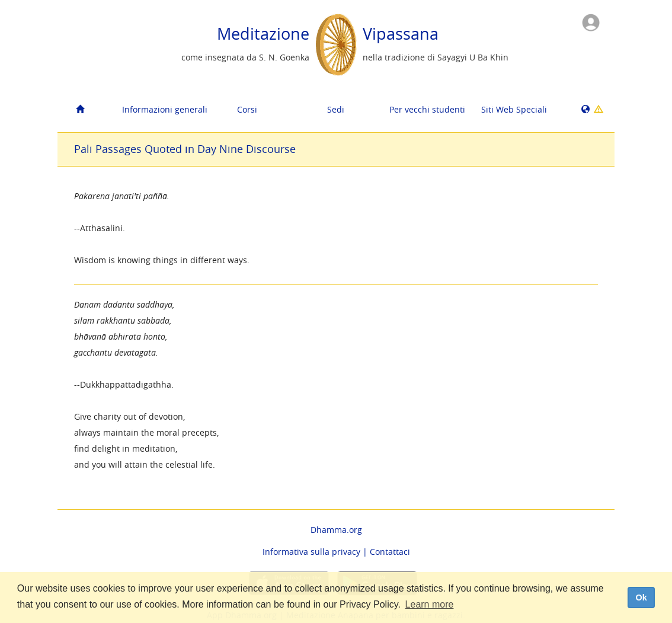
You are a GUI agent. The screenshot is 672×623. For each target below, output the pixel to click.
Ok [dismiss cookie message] (641, 598)
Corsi (247, 109)
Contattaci (390, 552)
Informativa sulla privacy (311, 552)
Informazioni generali (162, 109)
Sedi (336, 109)
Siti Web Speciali (514, 109)
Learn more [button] (430, 604)
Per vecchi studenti (427, 109)
